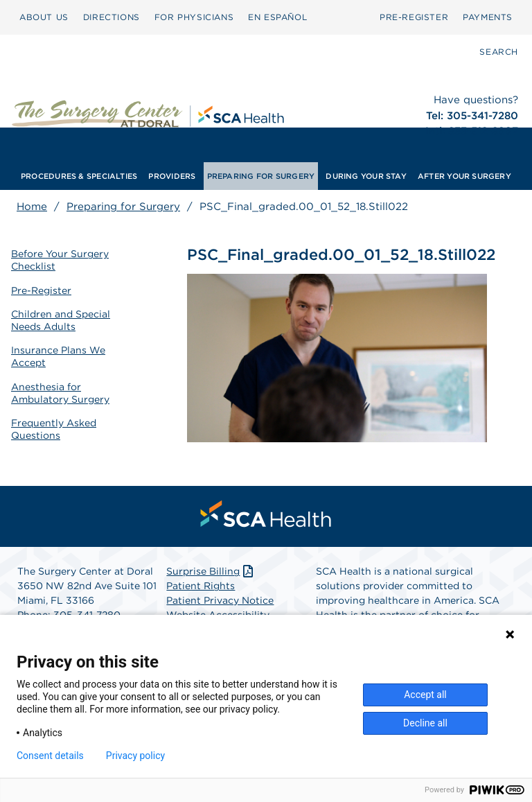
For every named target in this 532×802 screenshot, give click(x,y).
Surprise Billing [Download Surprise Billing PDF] (211, 571)
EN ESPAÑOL (277, 17)
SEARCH (499, 52)
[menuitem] (44, 17)
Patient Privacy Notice (220, 600)
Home (32, 207)
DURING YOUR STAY (366, 176)
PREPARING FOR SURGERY (261, 176)
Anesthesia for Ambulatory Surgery (60, 393)
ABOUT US (44, 17)
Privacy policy (135, 756)
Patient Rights (201, 586)
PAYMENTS (488, 17)
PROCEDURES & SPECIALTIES (79, 176)
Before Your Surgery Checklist (60, 260)
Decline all (425, 723)
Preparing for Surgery (123, 207)
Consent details (50, 756)
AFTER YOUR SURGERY (464, 176)
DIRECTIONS (112, 17)
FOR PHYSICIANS (194, 17)
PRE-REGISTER (414, 17)
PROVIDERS (172, 176)
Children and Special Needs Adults (61, 320)
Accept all (425, 695)
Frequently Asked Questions (54, 429)
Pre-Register (41, 290)
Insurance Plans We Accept (58, 356)
